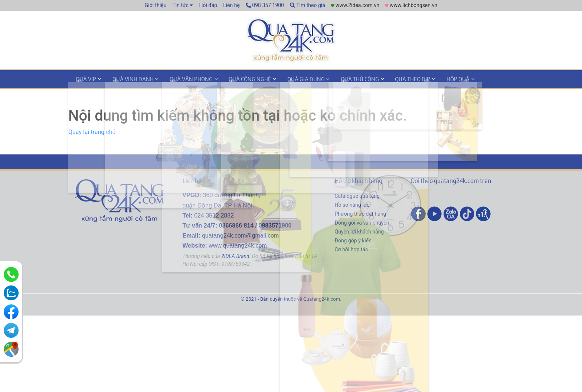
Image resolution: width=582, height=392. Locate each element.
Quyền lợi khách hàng (359, 231)
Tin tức (180, 5)
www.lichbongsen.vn (413, 5)
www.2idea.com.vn (357, 5)
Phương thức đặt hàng (361, 213)
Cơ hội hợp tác (352, 249)
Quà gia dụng (289, 79)
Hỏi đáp (208, 5)
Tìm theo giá (308, 5)
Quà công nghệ (236, 79)
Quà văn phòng (182, 79)
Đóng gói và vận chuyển (362, 222)
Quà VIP (84, 79)
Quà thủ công (339, 79)
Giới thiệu (156, 5)
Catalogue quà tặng (357, 195)
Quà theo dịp (388, 79)
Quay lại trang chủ (92, 131)
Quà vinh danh (127, 79)
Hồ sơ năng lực (352, 204)
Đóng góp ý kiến (353, 240)
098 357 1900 (265, 5)
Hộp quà (429, 79)
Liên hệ (231, 5)
